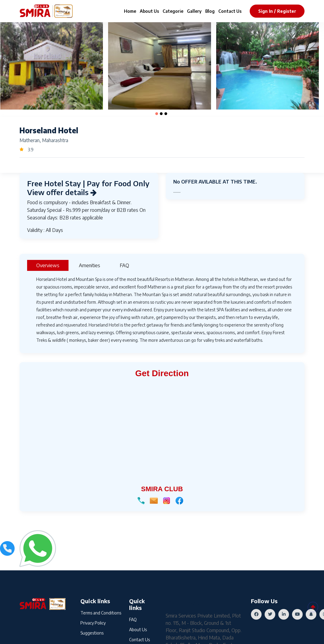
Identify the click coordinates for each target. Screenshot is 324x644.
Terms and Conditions (101, 613)
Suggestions (92, 633)
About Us (149, 11)
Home (130, 11)
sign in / (267, 11)
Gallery (194, 11)
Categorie (173, 11)
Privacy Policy (93, 623)
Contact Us (230, 11)
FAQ (133, 619)
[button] (157, 114)
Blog (210, 11)
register (287, 11)
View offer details (62, 192)
